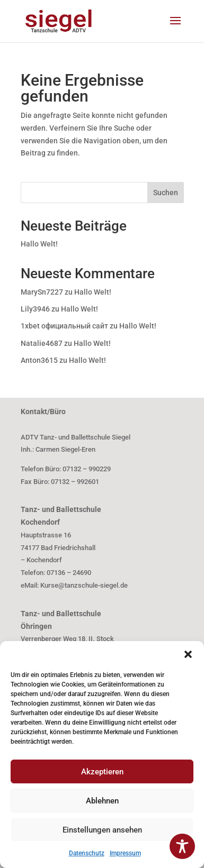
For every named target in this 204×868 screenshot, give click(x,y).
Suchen (166, 193)
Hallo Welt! (39, 244)
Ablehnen (102, 801)
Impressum (125, 853)
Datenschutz (87, 853)
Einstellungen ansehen (102, 830)
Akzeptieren (102, 772)
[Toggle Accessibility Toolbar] (182, 846)
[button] (188, 654)
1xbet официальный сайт (64, 326)
